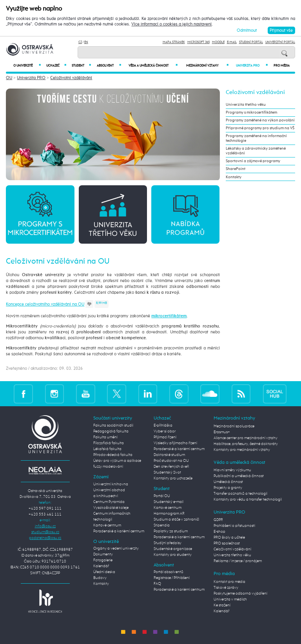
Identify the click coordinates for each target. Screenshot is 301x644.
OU (9, 78)
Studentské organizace (173, 549)
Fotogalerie (103, 560)
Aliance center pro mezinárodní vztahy (246, 438)
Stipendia (162, 525)
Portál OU (162, 496)
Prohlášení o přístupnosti (234, 526)
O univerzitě (27, 66)
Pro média (282, 66)
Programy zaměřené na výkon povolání (260, 120)
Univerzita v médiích (230, 599)
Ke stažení (222, 605)
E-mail (232, 42)
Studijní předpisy (168, 543)
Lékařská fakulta (107, 449)
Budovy (100, 578)
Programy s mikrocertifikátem (251, 112)
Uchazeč (56, 66)
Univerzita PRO (252, 66)
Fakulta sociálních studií (113, 425)
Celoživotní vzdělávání (71, 78)
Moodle (218, 42)
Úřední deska (104, 572)
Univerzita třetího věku (246, 105)
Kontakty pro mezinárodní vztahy (242, 450)
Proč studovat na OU (171, 461)
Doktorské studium (169, 455)
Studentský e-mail (169, 502)
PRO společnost (227, 543)
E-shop (219, 532)
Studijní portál (251, 42)
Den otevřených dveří (171, 467)
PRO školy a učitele (229, 537)
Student (81, 66)
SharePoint (236, 169)
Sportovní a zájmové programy (253, 161)
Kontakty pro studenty (173, 555)
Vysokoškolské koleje (111, 508)
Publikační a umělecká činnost (239, 476)
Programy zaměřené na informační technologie (256, 138)
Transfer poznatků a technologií (240, 494)
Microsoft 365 (199, 42)
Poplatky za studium (171, 531)
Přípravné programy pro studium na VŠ (260, 128)
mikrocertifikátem (169, 316)
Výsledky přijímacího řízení (175, 443)
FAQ (157, 584)
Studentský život (167, 472)
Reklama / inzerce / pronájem (238, 561)
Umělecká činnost (228, 482)
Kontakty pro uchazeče (173, 478)
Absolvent (109, 66)
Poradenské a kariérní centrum (119, 531)
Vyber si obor (165, 431)
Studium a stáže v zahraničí (176, 519)
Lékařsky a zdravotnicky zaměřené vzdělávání (256, 151)
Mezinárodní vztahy (207, 66)
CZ (80, 42)
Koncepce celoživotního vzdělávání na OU (45, 304)
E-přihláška (163, 425)
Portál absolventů (169, 572)
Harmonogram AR (169, 514)
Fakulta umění (105, 437)
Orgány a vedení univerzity (116, 548)
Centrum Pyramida (109, 502)
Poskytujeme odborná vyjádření (240, 593)
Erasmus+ (222, 432)
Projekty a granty (228, 488)
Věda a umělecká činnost (153, 66)
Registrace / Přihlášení (172, 578)
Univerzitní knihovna (111, 484)
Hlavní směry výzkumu (232, 470)
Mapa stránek (174, 42)
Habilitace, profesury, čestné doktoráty (246, 444)
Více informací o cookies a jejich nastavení (171, 24)
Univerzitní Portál (280, 42)
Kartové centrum (107, 525)
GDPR (218, 520)
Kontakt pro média (229, 582)
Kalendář (101, 566)
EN (86, 42)
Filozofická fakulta (109, 443)
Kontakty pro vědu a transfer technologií (248, 499)
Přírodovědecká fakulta (113, 455)
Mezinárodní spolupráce (234, 426)
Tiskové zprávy (226, 588)
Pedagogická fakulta (111, 431)
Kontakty (234, 177)
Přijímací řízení (165, 437)
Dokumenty (103, 554)
